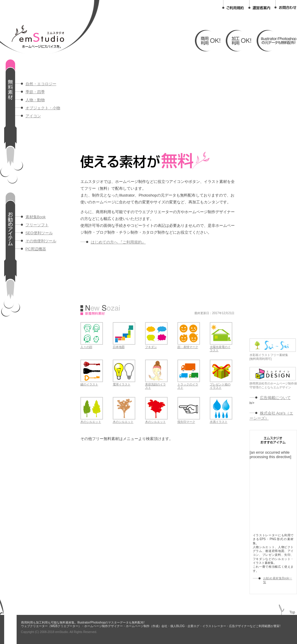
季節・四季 (35, 92)
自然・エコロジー (41, 84)
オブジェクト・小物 (43, 108)
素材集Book (36, 217)
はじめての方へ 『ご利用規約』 (118, 242)
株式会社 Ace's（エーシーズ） (271, 416)
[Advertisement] (150, 101)
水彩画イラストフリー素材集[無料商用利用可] (273, 356)
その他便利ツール (41, 241)
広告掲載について (275, 398)
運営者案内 (259, 5)
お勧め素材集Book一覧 (278, 580)
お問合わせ (285, 5)
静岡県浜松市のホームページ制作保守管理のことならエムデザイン (273, 384)
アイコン (33, 116)
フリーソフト (37, 225)
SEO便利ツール (39, 233)
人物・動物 (35, 100)
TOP (292, 612)
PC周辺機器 (36, 249)
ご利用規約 (233, 5)
